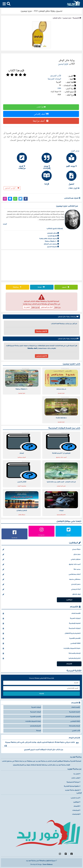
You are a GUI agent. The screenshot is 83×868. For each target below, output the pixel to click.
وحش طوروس (53, 233)
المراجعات (76, 810)
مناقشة (18, 287)
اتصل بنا (77, 774)
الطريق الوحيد (53, 236)
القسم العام (41, 614)
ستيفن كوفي (41, 559)
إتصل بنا (27, 307)
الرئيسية (77, 18)
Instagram (41, 535)
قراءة (42, 287)
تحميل (66, 287)
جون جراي (41, 555)
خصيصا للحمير (53, 247)
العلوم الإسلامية (41, 624)
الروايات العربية (41, 619)
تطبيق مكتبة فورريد (73, 790)
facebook (14, 538)
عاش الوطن (57, 18)
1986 (59, 88)
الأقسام (74, 607)
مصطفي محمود (41, 579)
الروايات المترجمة (54, 79)
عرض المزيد (75, 151)
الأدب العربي (76, 731)
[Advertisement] (41, 265)
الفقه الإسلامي (41, 643)
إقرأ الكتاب (41, 107)
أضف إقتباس (41, 114)
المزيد (5, 224)
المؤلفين (73, 543)
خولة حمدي (41, 550)
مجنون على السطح (51, 244)
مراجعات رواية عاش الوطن (68, 317)
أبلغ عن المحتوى (12, 188)
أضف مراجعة (41, 121)
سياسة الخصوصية (73, 782)
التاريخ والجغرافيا (41, 658)
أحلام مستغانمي (41, 574)
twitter (69, 535)
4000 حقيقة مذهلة (52, 241)
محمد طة (41, 569)
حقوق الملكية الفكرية (72, 786)
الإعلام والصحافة (41, 653)
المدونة (39, 731)
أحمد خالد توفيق (41, 564)
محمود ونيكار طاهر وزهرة (49, 239)
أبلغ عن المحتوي (47, 307)
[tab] (66, 160)
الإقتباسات (76, 814)
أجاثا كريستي (41, 589)
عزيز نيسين (67, 18)
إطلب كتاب (76, 778)
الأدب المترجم (56, 76)
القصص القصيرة (41, 638)
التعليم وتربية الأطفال (41, 634)
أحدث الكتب (75, 798)
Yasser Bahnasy (48, 864)
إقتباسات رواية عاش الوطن (68, 339)
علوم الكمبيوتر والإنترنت (41, 648)
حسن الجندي (41, 584)
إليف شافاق (41, 594)
